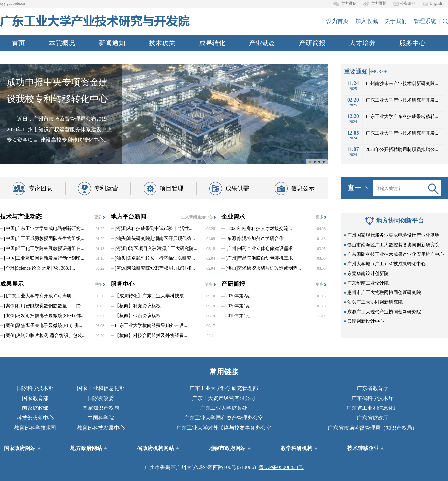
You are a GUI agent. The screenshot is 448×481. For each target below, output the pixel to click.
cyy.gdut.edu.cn (13, 3)
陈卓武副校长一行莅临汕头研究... (155, 258)
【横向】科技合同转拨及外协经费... (151, 335)
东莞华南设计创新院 (368, 273)
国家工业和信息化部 (101, 388)
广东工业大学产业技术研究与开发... (402, 100)
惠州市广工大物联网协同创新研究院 (384, 293)
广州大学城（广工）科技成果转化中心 (386, 264)
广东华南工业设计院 (368, 283)
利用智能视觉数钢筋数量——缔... (44, 306)
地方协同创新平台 (400, 221)
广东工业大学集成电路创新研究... (44, 229)
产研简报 (312, 43)
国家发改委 (101, 398)
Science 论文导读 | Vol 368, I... (40, 268)
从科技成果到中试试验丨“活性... (154, 229)
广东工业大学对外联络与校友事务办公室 (224, 428)
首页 (18, 43)
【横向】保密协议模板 (138, 316)
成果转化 (212, 43)
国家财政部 (35, 408)
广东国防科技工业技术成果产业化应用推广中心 (396, 254)
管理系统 (425, 21)
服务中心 (412, 43)
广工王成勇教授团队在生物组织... (44, 239)
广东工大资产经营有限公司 (224, 398)
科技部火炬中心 (35, 418)
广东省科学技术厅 (373, 398)
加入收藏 (367, 21)
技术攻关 (162, 43)
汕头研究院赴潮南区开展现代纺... (155, 239)
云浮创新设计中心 (366, 321)
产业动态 (262, 43)
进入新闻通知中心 (197, 217)
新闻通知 (112, 43)
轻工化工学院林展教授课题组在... (44, 249)
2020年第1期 (238, 306)
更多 (98, 217)
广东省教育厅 (373, 388)
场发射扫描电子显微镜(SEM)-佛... (44, 316)
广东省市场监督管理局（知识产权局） (373, 428)
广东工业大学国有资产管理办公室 (224, 418)
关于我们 (396, 21)
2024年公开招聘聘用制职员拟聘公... (402, 150)
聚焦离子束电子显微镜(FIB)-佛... (43, 326)
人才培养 (362, 43)
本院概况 (62, 43)
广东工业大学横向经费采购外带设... (151, 326)
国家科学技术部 (35, 388)
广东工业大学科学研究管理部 (224, 388)
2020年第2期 (238, 296)
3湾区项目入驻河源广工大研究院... (156, 249)
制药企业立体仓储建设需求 (259, 249)
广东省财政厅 (373, 418)
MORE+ (379, 71)
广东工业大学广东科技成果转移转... (402, 117)
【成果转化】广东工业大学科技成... (151, 296)
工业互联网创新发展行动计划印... (44, 258)
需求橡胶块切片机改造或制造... (263, 268)
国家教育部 (35, 398)
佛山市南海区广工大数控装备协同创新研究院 (393, 245)
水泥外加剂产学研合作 (254, 239)
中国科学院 (101, 418)
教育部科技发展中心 (101, 428)
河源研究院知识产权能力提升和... (155, 268)
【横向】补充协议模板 (138, 306)
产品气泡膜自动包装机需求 (259, 258)
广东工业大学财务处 (224, 408)
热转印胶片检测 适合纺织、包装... (45, 336)
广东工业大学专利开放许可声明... (40, 296)
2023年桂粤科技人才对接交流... (259, 229)
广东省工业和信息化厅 (373, 408)
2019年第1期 (238, 316)
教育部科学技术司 (35, 428)
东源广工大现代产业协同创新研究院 (384, 312)
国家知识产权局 (101, 408)
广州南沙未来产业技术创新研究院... (402, 84)
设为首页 (337, 21)
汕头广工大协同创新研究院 (375, 302)
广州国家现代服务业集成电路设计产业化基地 (393, 235)
